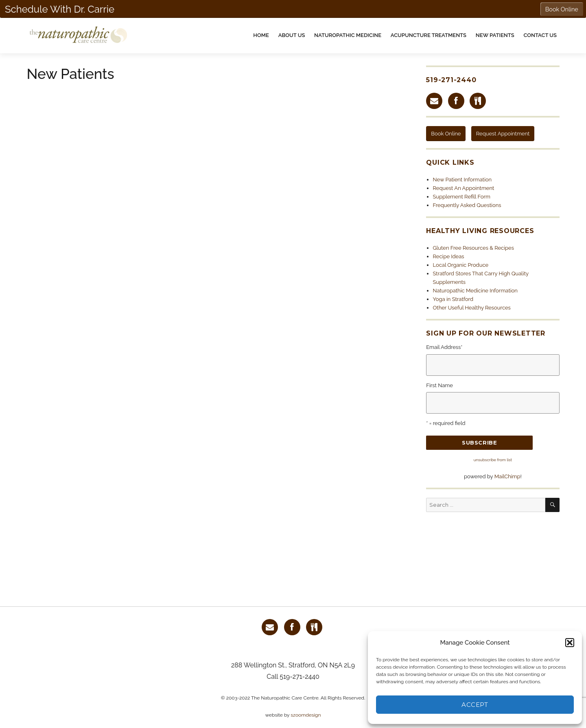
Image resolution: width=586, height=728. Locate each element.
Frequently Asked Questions (467, 205)
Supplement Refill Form (462, 197)
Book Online (446, 134)
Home (261, 35)
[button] (570, 643)
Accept (475, 705)
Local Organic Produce (461, 265)
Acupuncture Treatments (429, 35)
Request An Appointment (464, 188)
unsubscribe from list (493, 460)
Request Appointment (503, 134)
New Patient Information (462, 180)
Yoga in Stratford (453, 299)
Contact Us (540, 35)
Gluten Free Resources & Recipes (474, 248)
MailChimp (507, 476)
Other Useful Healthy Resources (472, 308)
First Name (439, 385)
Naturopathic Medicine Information (475, 291)
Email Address (444, 347)
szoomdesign (306, 715)
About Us (292, 35)
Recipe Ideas (449, 256)
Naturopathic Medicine (348, 35)
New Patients (495, 35)
